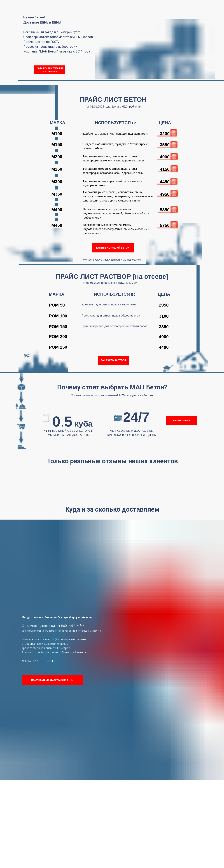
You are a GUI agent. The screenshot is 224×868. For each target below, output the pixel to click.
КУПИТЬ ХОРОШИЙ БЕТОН (113, 248)
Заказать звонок (181, 421)
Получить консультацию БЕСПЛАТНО (50, 70)
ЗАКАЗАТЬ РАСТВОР (113, 360)
